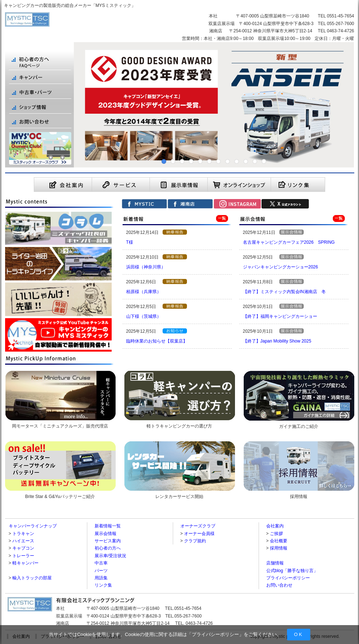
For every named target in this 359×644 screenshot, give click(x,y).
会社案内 (275, 526)
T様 (130, 242)
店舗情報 (275, 563)
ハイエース (23, 541)
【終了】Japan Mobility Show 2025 (277, 341)
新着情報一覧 (108, 526)
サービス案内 (108, 541)
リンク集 (103, 585)
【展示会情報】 (292, 232)
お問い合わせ (279, 585)
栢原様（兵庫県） (144, 292)
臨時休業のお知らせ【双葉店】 (157, 341)
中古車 (101, 563)
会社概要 (279, 541)
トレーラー (23, 556)
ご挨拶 (276, 534)
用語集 (101, 578)
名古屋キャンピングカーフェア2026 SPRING (289, 242)
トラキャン (23, 534)
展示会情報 (105, 534)
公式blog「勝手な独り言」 (292, 571)
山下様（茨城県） (144, 316)
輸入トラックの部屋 (32, 578)
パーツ (101, 571)
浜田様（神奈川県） (146, 267)
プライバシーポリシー (215, 634)
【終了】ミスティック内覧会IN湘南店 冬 (284, 292)
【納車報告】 (175, 232)
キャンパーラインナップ (33, 526)
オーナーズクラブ (198, 526)
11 (255, 161)
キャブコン (23, 548)
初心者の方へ (108, 548)
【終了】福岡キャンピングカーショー (280, 316)
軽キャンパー (25, 563)
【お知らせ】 (175, 331)
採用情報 (279, 548)
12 (264, 161)
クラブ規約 (195, 541)
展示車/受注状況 (110, 556)
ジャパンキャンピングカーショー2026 (281, 267)
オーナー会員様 (199, 534)
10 (246, 161)
